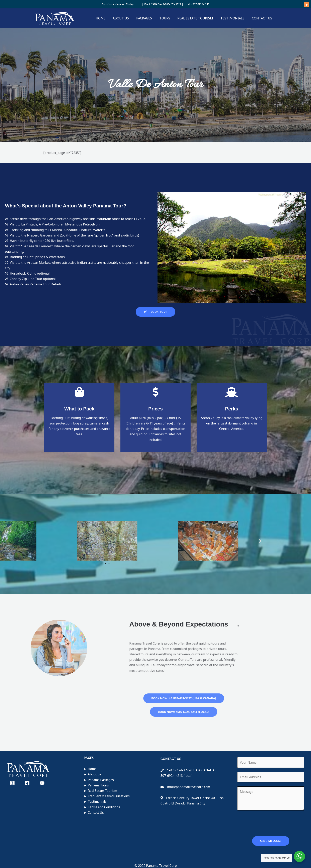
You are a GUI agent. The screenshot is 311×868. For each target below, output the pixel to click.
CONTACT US (262, 18)
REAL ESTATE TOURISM (198, 18)
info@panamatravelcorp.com (188, 787)
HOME (107, 18)
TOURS (168, 18)
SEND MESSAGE (271, 841)
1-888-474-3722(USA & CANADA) (190, 770)
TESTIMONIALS (234, 18)
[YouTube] (42, 783)
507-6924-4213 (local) (177, 776)
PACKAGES (148, 18)
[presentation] (268, 822)
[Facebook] (27, 783)
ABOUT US (126, 18)
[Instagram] (12, 783)
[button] (45, 541)
